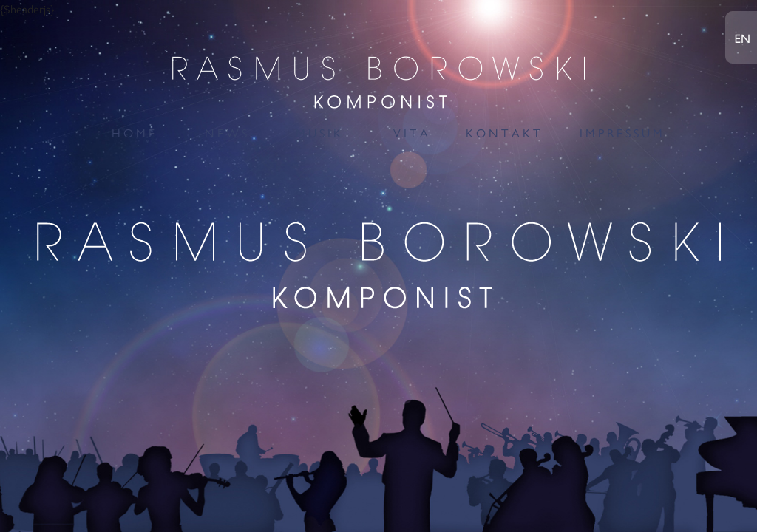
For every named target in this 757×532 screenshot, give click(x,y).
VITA (412, 134)
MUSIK (320, 134)
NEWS (227, 134)
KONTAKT (505, 134)
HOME (135, 134)
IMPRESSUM (622, 134)
